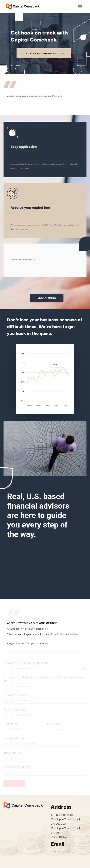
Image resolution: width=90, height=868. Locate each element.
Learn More (47, 298)
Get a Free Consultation (44, 53)
